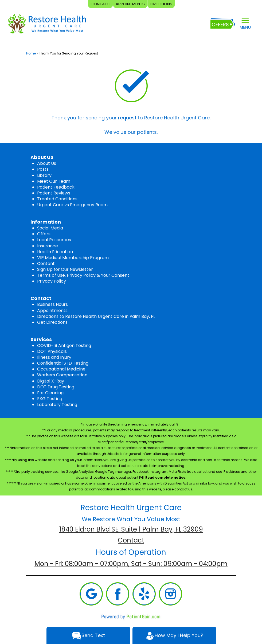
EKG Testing (50, 399)
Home (31, 53)
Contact (131, 540)
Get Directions (52, 322)
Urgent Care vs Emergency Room (72, 205)
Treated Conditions (57, 199)
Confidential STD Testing (63, 363)
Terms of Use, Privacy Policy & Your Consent (83, 275)
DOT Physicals (52, 351)
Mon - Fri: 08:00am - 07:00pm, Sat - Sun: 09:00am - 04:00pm (131, 564)
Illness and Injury (54, 357)
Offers (44, 234)
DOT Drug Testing (56, 387)
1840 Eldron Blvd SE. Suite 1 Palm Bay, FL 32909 (131, 529)
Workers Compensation (62, 375)
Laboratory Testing (57, 405)
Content (46, 264)
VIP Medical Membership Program (73, 258)
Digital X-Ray (51, 381)
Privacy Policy (52, 281)
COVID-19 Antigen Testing (64, 346)
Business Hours (52, 304)
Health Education (55, 252)
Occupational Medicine (61, 369)
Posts (43, 169)
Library (44, 175)
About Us (47, 163)
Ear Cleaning (50, 393)
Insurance (48, 246)
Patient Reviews (54, 193)
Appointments (52, 311)
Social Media (50, 228)
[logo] (47, 23)
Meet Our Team (54, 181)
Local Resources (54, 240)
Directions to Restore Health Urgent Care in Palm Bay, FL (96, 316)
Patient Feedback (56, 187)
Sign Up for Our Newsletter (65, 269)
